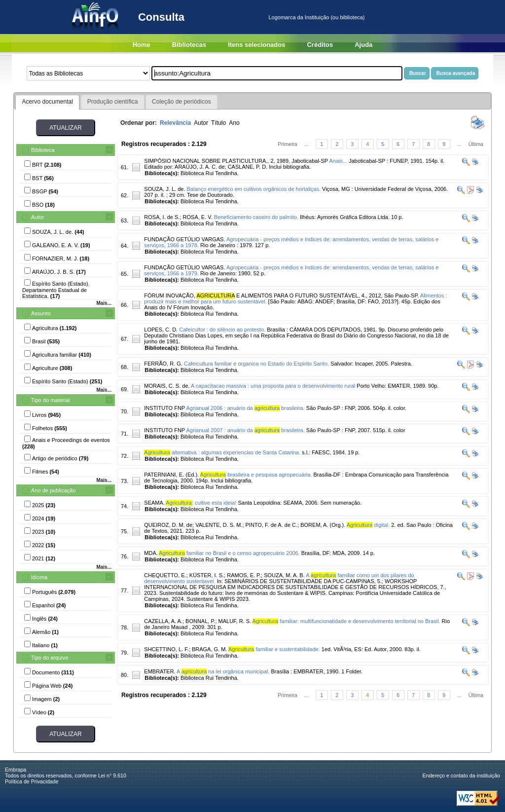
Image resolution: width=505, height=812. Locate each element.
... (307, 144)
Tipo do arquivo (50, 658)
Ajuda (363, 45)
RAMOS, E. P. (244, 575)
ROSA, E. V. (198, 217)
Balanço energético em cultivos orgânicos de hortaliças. (254, 189)
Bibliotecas (189, 45)
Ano (234, 123)
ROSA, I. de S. (162, 217)
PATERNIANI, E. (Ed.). (171, 475)
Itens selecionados (256, 45)
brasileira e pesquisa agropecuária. (256, 475)
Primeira (288, 144)
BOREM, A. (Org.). (323, 525)
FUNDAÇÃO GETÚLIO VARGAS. (184, 239)
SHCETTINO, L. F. (166, 649)
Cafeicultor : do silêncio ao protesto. (222, 330)
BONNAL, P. (200, 621)
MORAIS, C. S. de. (167, 386)
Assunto (41, 313)
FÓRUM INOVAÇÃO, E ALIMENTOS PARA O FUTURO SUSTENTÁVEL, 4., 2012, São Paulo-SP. (281, 295)
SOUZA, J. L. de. (164, 189)
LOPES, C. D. (161, 330)
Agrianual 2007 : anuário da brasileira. (245, 430)
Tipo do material (50, 400)
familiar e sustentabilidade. (274, 649)
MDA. (151, 553)
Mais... (104, 303)
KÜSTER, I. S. (207, 575)
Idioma (39, 577)
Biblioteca (43, 150)
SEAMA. (154, 503)
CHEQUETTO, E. (165, 575)
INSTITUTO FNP (164, 408)
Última (476, 144)
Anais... (338, 161)
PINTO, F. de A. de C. (272, 525)
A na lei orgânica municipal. (223, 671)
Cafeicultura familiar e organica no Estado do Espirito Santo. (256, 364)
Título (218, 123)
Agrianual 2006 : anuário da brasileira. (245, 408)
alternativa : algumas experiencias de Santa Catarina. (222, 452)
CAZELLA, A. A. (163, 621)
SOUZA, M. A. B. (284, 575)
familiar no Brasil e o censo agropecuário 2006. (229, 553)
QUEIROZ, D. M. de (168, 525)
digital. (368, 525)
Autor (37, 217)
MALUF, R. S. (235, 621)
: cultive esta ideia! (201, 503)
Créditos (320, 45)
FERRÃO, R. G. (163, 364)
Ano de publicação (54, 490)
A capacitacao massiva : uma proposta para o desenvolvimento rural (273, 386)
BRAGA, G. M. (210, 649)
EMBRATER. (160, 671)
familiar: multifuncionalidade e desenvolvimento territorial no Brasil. (346, 621)
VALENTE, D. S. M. (219, 525)
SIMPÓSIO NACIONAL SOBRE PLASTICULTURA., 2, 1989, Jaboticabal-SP (236, 161)
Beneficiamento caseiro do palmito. (256, 217)
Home (142, 45)
